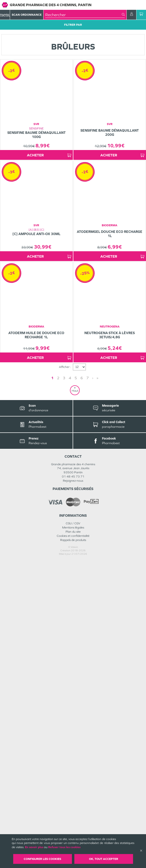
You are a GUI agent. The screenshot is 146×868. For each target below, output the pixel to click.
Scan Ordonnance (27, 15)
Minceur (61, 33)
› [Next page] (78, 686)
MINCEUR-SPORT (39, 33)
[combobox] (84, 15)
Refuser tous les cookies (64, 847)
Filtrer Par (73, 25)
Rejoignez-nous (73, 788)
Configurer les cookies (42, 859)
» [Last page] (83, 686)
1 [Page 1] (67, 686)
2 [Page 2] (73, 686)
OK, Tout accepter (104, 859)
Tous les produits (12, 33)
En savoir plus (34, 847)
